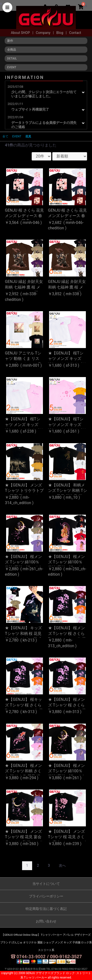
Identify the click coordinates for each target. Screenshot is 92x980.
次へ (62, 865)
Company (44, 33)
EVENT (17, 136)
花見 (28, 136)
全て (5, 136)
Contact (75, 33)
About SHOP (21, 33)
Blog (60, 33)
